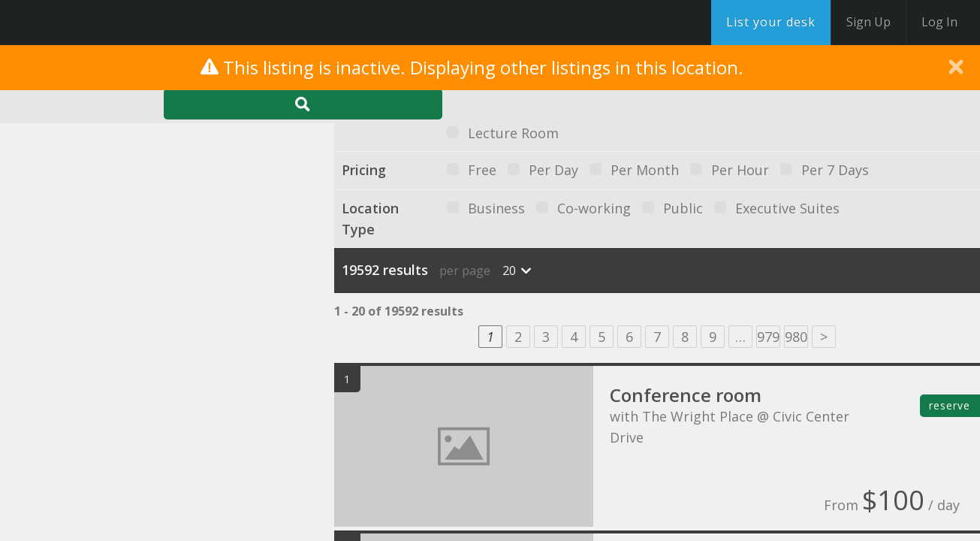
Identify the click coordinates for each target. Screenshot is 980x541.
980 (796, 337)
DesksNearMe (105, 23)
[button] (182, 266)
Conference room (686, 395)
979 (768, 337)
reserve (950, 405)
